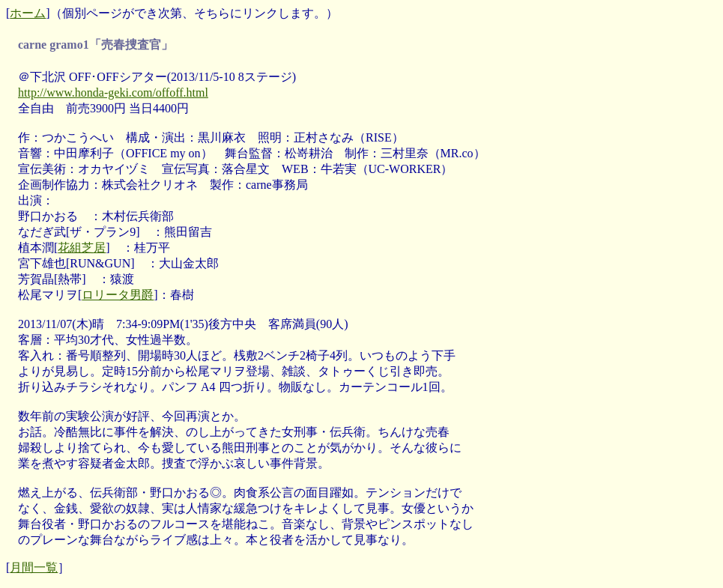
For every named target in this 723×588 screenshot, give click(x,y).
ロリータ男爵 (118, 295)
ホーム (28, 13)
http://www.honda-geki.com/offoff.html (113, 93)
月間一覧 (34, 567)
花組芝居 (82, 248)
